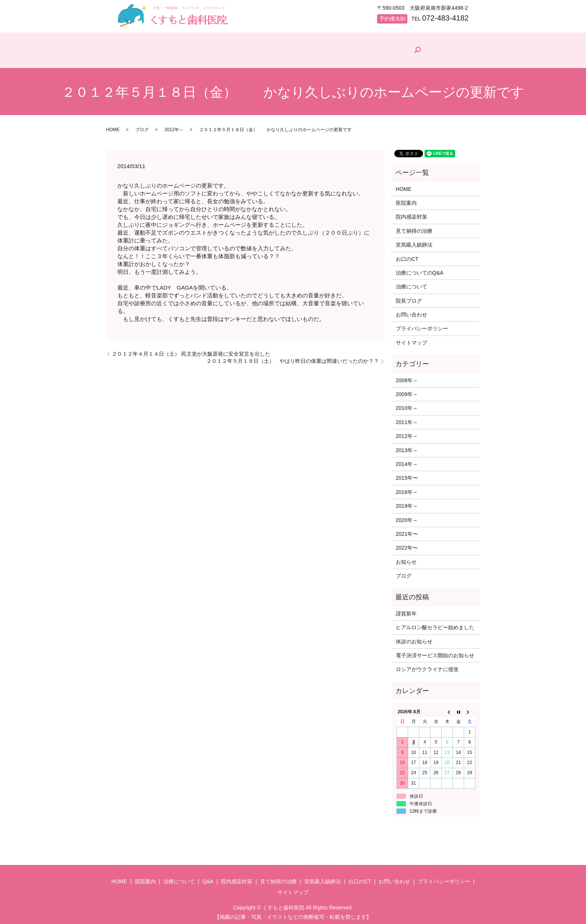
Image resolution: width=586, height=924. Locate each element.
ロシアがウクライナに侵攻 (427, 666)
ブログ (142, 126)
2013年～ (407, 447)
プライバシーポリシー (422, 325)
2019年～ (407, 503)
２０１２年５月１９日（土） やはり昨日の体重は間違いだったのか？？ (293, 358)
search (462, 49)
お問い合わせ (411, 311)
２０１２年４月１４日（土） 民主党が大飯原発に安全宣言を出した (191, 350)
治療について (222, 58)
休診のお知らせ (414, 638)
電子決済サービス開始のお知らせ (435, 652)
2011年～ (407, 419)
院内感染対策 (314, 58)
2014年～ (407, 461)
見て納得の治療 (371, 58)
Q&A (267, 58)
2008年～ (407, 377)
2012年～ (174, 126)
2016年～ (407, 489)
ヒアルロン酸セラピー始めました (435, 624)
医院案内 (173, 58)
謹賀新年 (406, 610)
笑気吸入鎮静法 (414, 241)
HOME (132, 58)
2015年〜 (407, 475)
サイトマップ (411, 339)
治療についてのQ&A (420, 269)
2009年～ (407, 391)
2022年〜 (407, 545)
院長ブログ (425, 56)
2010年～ (407, 405)
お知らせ (406, 559)
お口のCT (407, 256)
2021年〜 (407, 531)
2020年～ (407, 517)
